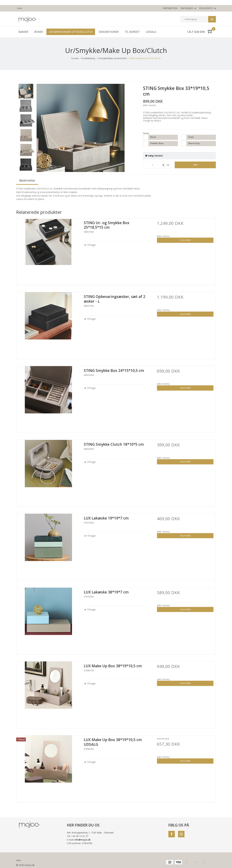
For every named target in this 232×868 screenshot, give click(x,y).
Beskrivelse (27, 180)
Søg (212, 19)
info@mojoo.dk (82, 840)
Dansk (20, 8)
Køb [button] (195, 165)
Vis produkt (185, 240)
